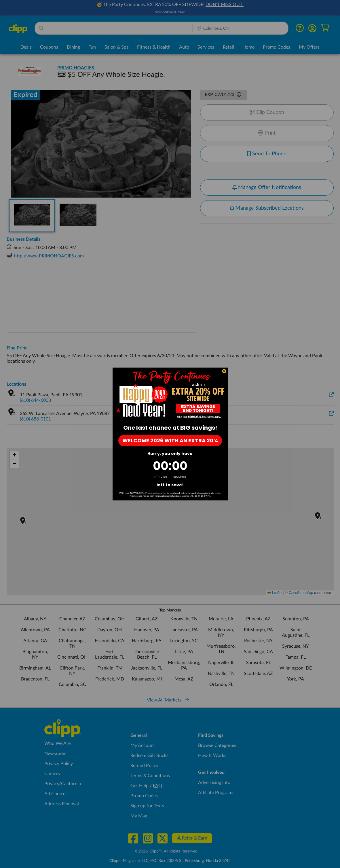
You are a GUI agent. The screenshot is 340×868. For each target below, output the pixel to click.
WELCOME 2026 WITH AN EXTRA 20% (170, 440)
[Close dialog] (224, 371)
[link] (170, 394)
